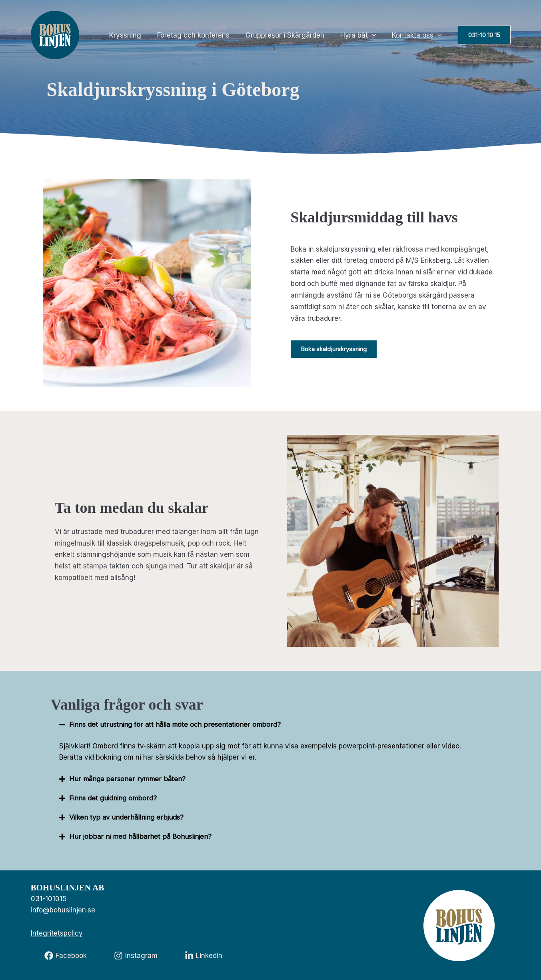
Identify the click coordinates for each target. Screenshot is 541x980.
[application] (375, 35)
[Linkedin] (204, 956)
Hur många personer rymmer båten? (128, 779)
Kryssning (136, 35)
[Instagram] (136, 956)
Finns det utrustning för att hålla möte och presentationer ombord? (176, 724)
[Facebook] (66, 956)
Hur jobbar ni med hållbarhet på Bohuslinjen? (141, 836)
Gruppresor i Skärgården (291, 35)
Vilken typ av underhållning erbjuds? (128, 817)
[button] (484, 35)
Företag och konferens (202, 35)
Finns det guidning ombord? (114, 798)
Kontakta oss (418, 35)
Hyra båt (362, 35)
